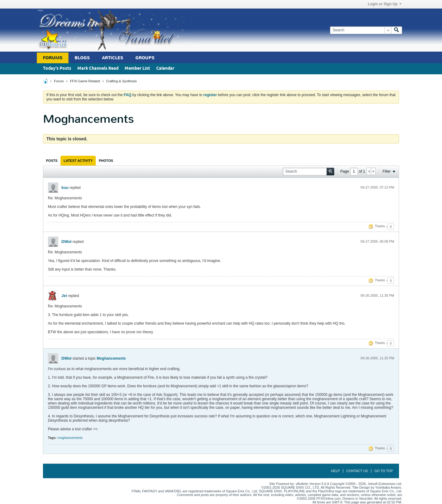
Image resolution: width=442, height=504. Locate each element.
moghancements (70, 438)
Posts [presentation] (52, 161)
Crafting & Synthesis (122, 81)
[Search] (361, 30)
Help (335, 471)
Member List (137, 69)
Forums (53, 58)
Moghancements (111, 358)
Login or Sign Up (385, 4)
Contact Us (357, 471)
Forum (59, 81)
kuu (65, 188)
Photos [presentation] (106, 161)
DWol (66, 242)
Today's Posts (57, 69)
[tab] (52, 161)
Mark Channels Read (98, 69)
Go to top (384, 471)
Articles (112, 58)
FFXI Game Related (85, 81)
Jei (64, 296)
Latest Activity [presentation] (78, 161)
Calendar (165, 69)
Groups (145, 58)
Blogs (82, 58)
